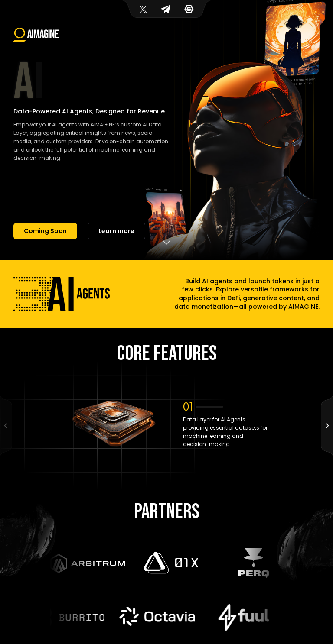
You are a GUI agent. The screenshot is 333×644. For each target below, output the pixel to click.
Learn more (116, 231)
